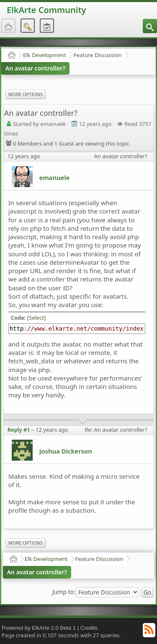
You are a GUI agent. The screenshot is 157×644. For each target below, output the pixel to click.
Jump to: (64, 592)
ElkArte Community (46, 10)
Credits (89, 628)
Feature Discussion (98, 55)
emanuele (55, 177)
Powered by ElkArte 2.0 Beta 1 (39, 628)
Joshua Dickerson (66, 451)
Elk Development (45, 55)
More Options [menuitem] (26, 94)
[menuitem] (150, 26)
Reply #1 (19, 430)
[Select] (37, 318)
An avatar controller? (35, 68)
